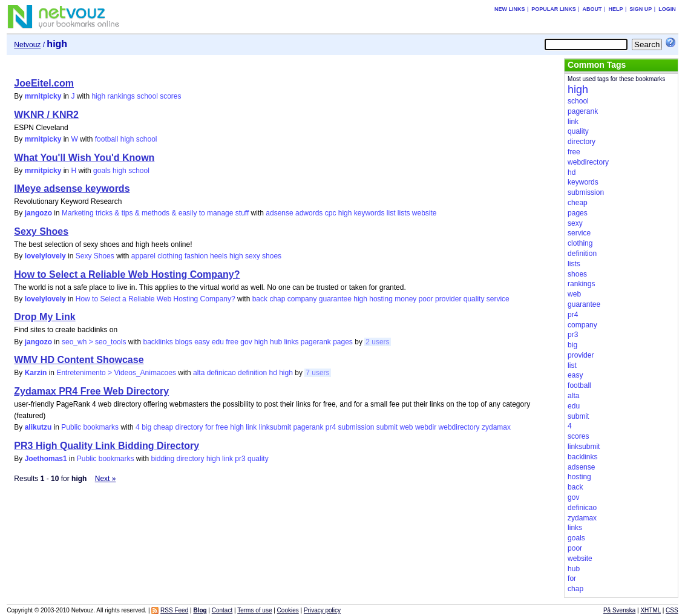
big (146, 427)
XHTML (651, 610)
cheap (164, 427)
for (209, 427)
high (98, 96)
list (391, 213)
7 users (317, 373)
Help (615, 9)
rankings (121, 96)
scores (170, 96)
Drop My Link (44, 317)
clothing (170, 256)
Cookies (288, 610)
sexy (253, 256)
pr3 (240, 459)
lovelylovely (45, 256)
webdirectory (459, 427)
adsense (279, 213)
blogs (184, 342)
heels (219, 256)
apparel (143, 256)
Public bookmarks (90, 427)
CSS (672, 610)
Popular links (554, 9)
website (424, 213)
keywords (369, 213)
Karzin (36, 373)
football (107, 139)
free (232, 342)
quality (474, 299)
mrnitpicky (43, 96)
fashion (196, 256)
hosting (381, 299)
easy (202, 342)
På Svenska (619, 610)
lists (404, 213)
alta (199, 373)
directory (189, 427)
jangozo (38, 213)
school (147, 96)
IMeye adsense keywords (72, 188)
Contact (222, 610)
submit (387, 427)
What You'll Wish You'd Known (84, 158)
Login (667, 9)
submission (356, 427)
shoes (272, 256)
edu (218, 342)
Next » (106, 479)
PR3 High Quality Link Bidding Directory (107, 446)
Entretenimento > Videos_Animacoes (116, 373)
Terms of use (254, 610)
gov (246, 342)
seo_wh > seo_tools (94, 342)
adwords (309, 213)
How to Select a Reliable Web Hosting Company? (127, 274)
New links (510, 9)
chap (277, 299)
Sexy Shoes (41, 231)
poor (426, 299)
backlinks (158, 342)
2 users (377, 342)
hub (276, 342)
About (592, 9)
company (302, 299)
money (405, 299)
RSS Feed (174, 610)
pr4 (331, 427)
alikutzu (38, 427)
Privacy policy (322, 610)
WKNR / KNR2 (46, 115)
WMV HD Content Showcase (79, 360)
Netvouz (27, 45)
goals (102, 171)
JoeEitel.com (44, 83)
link (251, 427)
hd (273, 373)
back (260, 299)
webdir (426, 427)
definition (252, 373)
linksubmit (275, 427)
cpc (331, 213)
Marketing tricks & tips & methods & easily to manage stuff (155, 213)
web (407, 427)
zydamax (496, 427)
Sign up (641, 9)
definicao (221, 373)
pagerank (316, 342)
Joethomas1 (46, 459)
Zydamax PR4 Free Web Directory (91, 391)
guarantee (335, 299)
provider (448, 299)
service (498, 299)
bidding (162, 459)
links (291, 342)
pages (343, 342)
